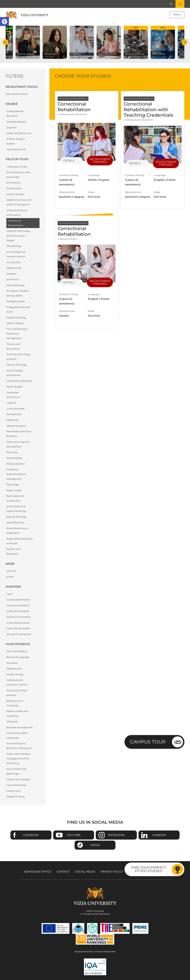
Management (14, 414)
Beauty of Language (18, 657)
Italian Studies (14, 387)
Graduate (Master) (16, 122)
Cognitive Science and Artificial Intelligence (19, 202)
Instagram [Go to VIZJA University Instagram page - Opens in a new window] (116, 835)
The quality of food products (17, 693)
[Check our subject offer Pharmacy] (82, 42)
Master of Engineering (19, 133)
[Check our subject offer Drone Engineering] (136, 42)
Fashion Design (15, 323)
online (10, 577)
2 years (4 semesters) (18, 605)
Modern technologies (18, 779)
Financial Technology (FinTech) (18, 357)
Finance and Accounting (13, 346)
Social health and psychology (16, 771)
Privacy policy (112, 872)
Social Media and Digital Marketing (16, 509)
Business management (19, 727)
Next (184, 42)
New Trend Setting (17, 651)
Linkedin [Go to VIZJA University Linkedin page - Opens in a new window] (159, 835)
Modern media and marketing (17, 713)
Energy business (15, 301)
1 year (9, 594)
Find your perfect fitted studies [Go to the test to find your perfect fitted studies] (149, 869)
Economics (12, 279)
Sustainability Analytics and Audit (19, 541)
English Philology (16, 318)
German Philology (17, 365)
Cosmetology (14, 246)
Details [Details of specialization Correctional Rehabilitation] (69, 161)
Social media (85, 872)
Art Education (14, 188)
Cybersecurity (14, 268)
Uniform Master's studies (16, 141)
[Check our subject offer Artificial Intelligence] (163, 42)
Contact (63, 872)
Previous (6, 42)
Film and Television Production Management (17, 334)
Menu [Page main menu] (177, 15)
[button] (4, 22)
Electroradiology (15, 285)
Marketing (12, 420)
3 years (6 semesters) (18, 611)
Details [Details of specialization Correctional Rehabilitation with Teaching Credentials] (135, 163)
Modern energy (15, 674)
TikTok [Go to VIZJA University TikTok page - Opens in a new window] (95, 845)
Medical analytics (16, 426)
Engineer (12, 128)
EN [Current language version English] (180, 4)
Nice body (12, 663)
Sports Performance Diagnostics (17, 531)
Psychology (13, 485)
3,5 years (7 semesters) (18, 617)
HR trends (12, 722)
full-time (11, 571)
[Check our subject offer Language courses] (109, 42)
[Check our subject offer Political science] (28, 42)
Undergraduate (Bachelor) (15, 114)
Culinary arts (13, 262)
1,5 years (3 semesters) (18, 600)
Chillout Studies (15, 194)
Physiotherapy (14, 458)
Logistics (11, 403)
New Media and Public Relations (19, 434)
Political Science (15, 464)
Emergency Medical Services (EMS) (18, 293)
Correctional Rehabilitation (16, 223)
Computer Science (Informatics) (17, 213)
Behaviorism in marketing (15, 703)
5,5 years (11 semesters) (19, 634)
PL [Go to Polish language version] (171, 4)
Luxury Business (15, 409)
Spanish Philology (16, 517)
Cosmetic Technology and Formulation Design (18, 236)
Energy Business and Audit (18, 309)
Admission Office (38, 872)
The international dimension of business (19, 746)
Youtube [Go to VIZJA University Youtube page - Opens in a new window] (74, 835)
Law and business (16, 785)
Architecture (13, 183)
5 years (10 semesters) (18, 628)
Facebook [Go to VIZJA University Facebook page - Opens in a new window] (31, 835)
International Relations (19, 381)
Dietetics (11, 274)
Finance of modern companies (17, 735)
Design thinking (15, 797)
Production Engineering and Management (16, 474)
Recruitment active (17, 94)
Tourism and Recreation (13, 551)
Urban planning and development (18, 444)
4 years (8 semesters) (18, 623)
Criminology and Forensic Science (16, 254)
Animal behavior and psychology (18, 175)
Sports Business (15, 523)
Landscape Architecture (13, 395)
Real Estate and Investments (15, 498)
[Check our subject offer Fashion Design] (55, 42)
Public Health (14, 490)
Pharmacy (12, 452)
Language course (16, 149)
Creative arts (13, 791)
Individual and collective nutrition (17, 682)
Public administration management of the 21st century (18, 759)
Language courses (17, 167)
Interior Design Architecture (15, 373)
